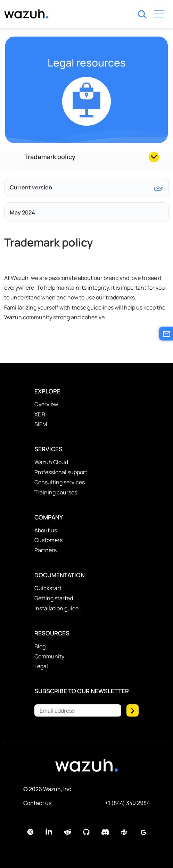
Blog (40, 646)
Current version (86, 187)
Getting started (54, 598)
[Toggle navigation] (159, 15)
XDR (40, 414)
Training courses (56, 492)
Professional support (61, 472)
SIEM (41, 424)
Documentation (60, 575)
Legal (41, 666)
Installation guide (56, 608)
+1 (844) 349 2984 (127, 803)
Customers (48, 540)
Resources (52, 633)
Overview (46, 404)
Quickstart (48, 588)
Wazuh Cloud (51, 462)
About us (46, 530)
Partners (46, 550)
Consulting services (60, 482)
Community (49, 656)
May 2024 (22, 212)
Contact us (37, 803)
